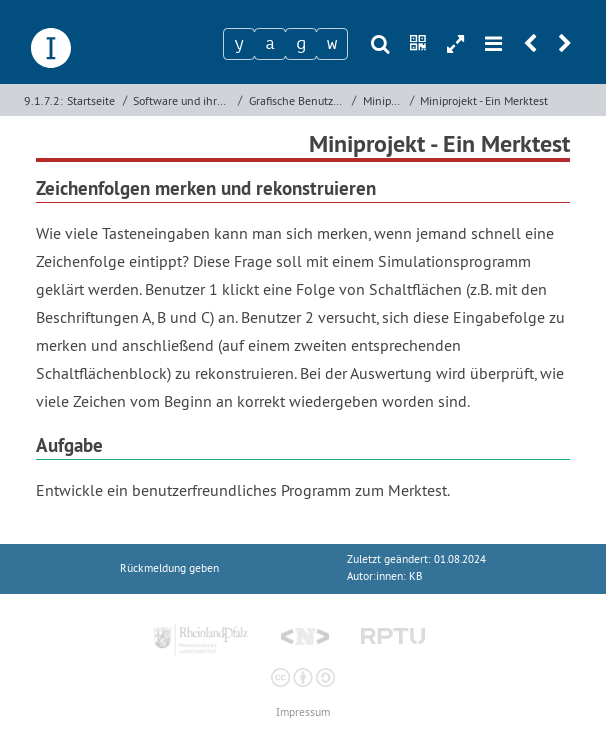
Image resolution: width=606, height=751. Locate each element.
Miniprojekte (384, 100)
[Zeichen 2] (270, 44)
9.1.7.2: (43, 100)
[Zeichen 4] (332, 44)
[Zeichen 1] (239, 44)
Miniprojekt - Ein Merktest (484, 100)
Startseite (91, 100)
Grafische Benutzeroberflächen (298, 100)
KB (415, 576)
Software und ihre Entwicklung (183, 100)
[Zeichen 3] (301, 44)
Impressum (303, 712)
